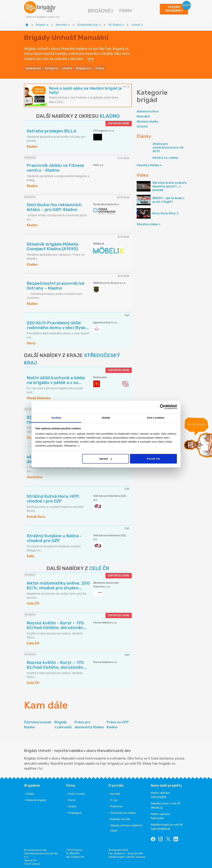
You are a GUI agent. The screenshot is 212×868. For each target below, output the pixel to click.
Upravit (106, 459)
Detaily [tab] (106, 418)
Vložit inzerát (77, 793)
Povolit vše (153, 459)
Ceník (72, 799)
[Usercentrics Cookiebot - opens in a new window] (162, 407)
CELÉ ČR (99, 567)
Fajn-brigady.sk (160, 828)
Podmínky (117, 806)
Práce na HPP (118, 724)
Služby (72, 806)
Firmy (126, 11)
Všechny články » (149, 164)
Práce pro (89, 724)
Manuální (143, 116)
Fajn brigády (159, 796)
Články (30, 793)
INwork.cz (157, 806)
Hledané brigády (36, 799)
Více (90, 58)
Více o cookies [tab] (156, 418)
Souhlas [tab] (56, 418)
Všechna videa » (148, 223)
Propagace (75, 812)
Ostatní (142, 126)
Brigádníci (100, 11)
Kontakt (115, 793)
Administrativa (148, 110)
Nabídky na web (120, 818)
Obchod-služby (147, 121)
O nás (114, 799)
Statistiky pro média (123, 812)
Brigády (63, 724)
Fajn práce (157, 817)
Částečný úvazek (38, 724)
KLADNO (110, 115)
